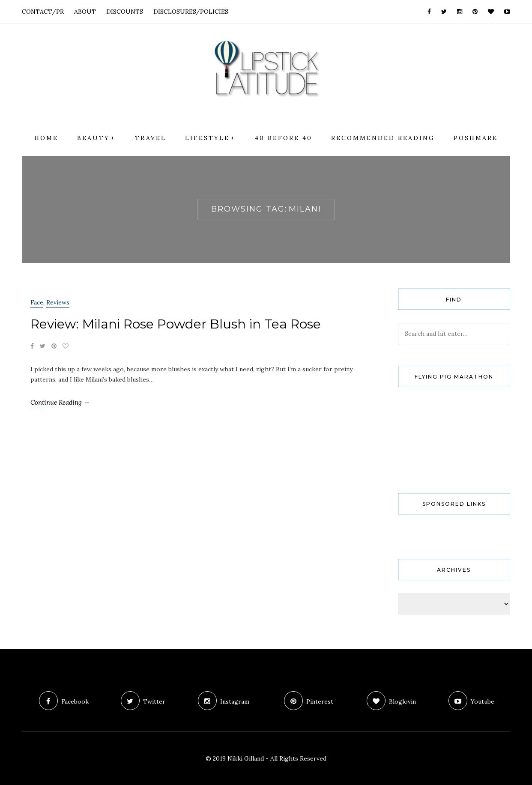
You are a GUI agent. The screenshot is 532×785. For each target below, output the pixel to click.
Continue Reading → (60, 402)
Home (46, 138)
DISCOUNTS (125, 12)
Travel (151, 138)
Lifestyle (207, 138)
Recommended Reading (383, 138)
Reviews (58, 302)
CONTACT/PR (43, 12)
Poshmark (476, 138)
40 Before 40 (284, 138)
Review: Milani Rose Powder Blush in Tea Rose (176, 324)
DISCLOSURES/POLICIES (191, 12)
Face (37, 302)
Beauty (93, 138)
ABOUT (85, 12)
